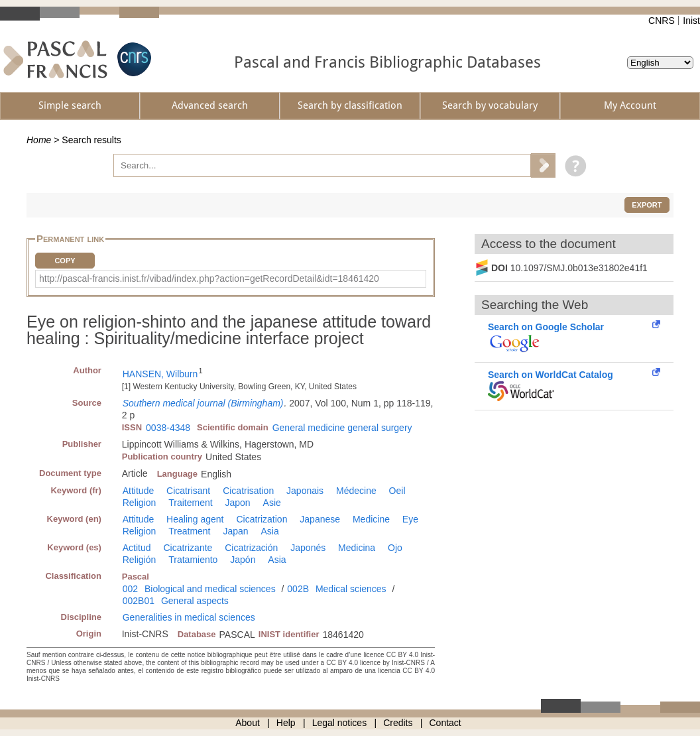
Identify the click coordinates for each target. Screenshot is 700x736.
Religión (140, 560)
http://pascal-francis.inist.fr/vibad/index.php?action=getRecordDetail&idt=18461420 (209, 278)
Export (647, 205)
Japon (238, 503)
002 (130, 589)
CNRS (662, 21)
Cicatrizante (188, 548)
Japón (243, 560)
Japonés (308, 548)
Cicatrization (262, 519)
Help (286, 723)
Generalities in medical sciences (189, 617)
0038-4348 (168, 428)
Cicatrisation (248, 491)
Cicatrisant (188, 491)
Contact (445, 723)
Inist (691, 21)
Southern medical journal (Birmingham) (203, 403)
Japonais (305, 491)
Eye (410, 519)
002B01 (139, 601)
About (248, 723)
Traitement (190, 503)
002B (298, 589)
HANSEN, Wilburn (160, 374)
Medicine (371, 519)
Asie (272, 503)
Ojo (395, 548)
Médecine (356, 491)
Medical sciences (351, 589)
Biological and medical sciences (210, 589)
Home (39, 140)
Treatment (189, 531)
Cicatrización (251, 548)
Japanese (320, 519)
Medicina (357, 548)
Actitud (137, 548)
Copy (65, 261)
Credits (398, 723)
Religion (140, 503)
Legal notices (340, 723)
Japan (235, 531)
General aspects (195, 601)
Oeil (397, 491)
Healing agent (195, 519)
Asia (269, 531)
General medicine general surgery (342, 428)
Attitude (138, 491)
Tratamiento (193, 560)
